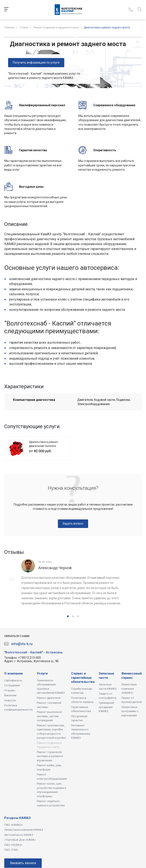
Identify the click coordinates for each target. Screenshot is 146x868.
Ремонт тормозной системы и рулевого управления (50, 756)
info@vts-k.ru (22, 644)
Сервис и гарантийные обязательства (83, 678)
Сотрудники (12, 685)
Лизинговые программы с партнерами (130, 711)
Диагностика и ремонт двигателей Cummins (44, 444)
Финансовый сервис (132, 676)
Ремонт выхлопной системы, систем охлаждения (49, 716)
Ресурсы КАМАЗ (17, 818)
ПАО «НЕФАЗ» (13, 845)
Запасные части (107, 676)
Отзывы (10, 690)
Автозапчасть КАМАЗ (19, 835)
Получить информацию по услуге (36, 63)
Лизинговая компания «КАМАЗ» (129, 689)
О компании (14, 673)
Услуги (42, 673)
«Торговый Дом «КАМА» (20, 840)
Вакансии (10, 695)
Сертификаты (13, 680)
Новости (10, 700)
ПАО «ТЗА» (11, 850)
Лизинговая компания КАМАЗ (24, 830)
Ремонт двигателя (49, 698)
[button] (68, 616)
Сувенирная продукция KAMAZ (106, 707)
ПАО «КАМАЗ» (14, 825)
